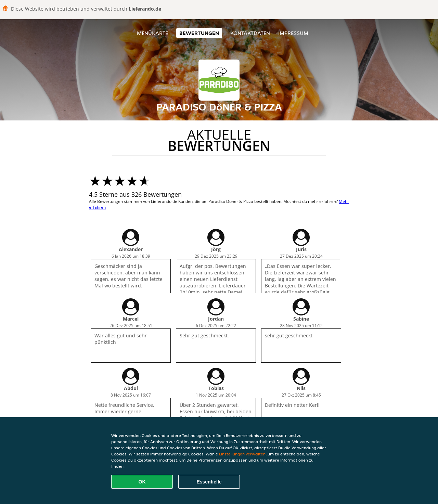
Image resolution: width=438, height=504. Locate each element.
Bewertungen (199, 33)
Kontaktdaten (250, 33)
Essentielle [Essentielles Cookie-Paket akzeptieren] (209, 482)
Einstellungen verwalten (242, 454)
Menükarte (152, 33)
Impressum (293, 33)
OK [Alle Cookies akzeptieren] (142, 482)
